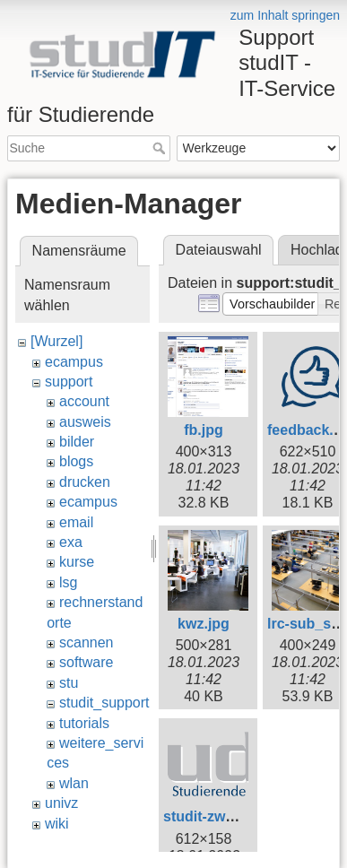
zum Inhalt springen (285, 15)
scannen (87, 642)
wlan (74, 783)
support (69, 382)
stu (69, 683)
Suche (161, 148)
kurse (77, 562)
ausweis (85, 422)
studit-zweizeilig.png (233, 816)
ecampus (74, 362)
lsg (68, 582)
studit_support (104, 703)
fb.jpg (204, 430)
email (76, 522)
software (86, 662)
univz (61, 803)
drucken (85, 482)
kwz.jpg (204, 624)
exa (71, 542)
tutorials (84, 723)
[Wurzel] (56, 341)
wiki (57, 824)
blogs (76, 461)
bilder (77, 442)
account (84, 401)
